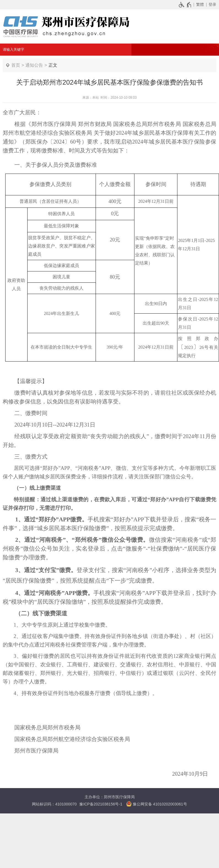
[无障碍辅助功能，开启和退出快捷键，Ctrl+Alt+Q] (185, 4)
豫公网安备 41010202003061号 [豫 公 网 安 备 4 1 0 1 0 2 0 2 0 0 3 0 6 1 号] (157, 804)
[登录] (211, 4)
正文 (53, 65)
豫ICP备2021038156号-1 (101, 804)
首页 (16, 65)
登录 (212, 4)
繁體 (200, 4)
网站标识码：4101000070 (54, 804)
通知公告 (34, 65)
